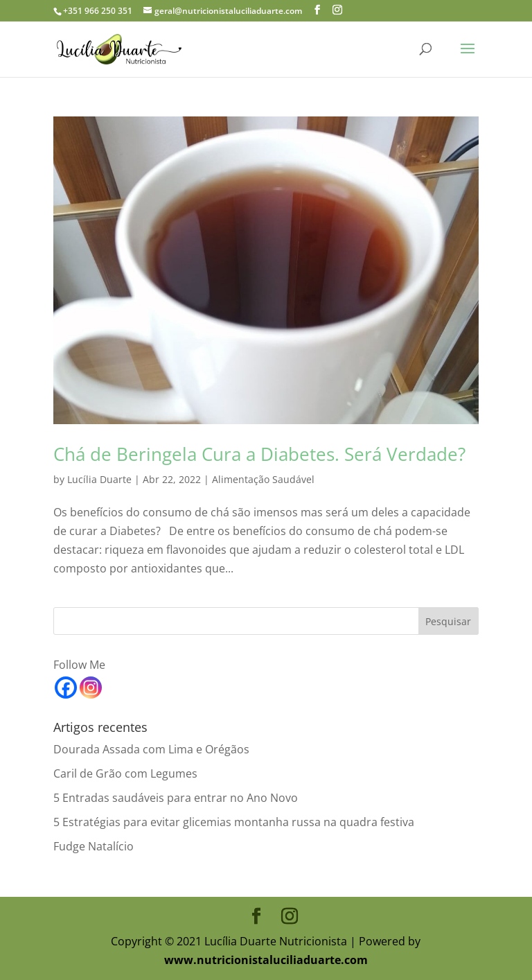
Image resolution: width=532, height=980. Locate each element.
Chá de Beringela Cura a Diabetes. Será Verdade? (259, 454)
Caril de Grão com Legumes (125, 773)
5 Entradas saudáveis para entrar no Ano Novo (176, 798)
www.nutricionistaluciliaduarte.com (266, 960)
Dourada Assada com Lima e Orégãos (151, 749)
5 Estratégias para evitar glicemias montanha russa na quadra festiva (234, 822)
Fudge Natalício (94, 846)
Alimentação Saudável (263, 479)
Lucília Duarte (99, 479)
